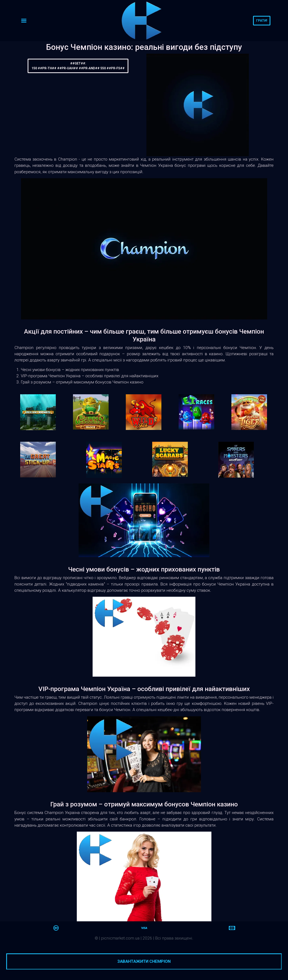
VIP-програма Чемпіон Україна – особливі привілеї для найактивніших (90, 376)
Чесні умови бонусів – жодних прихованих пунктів (70, 370)
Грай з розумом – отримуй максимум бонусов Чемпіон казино (82, 382)
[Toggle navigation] (24, 21)
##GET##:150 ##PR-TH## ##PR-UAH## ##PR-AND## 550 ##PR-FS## (78, 66)
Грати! (262, 21)
